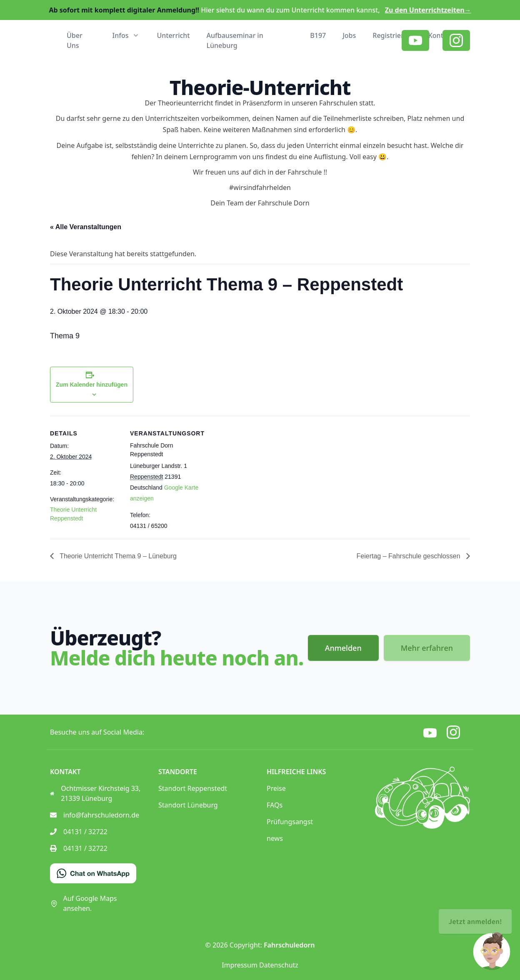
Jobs (349, 35)
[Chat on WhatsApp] (93, 873)
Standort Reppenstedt (193, 788)
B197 (318, 35)
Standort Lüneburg (188, 805)
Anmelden (343, 648)
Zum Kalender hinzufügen (92, 385)
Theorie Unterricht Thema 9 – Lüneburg (117, 556)
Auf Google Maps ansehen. (83, 903)
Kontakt (441, 35)
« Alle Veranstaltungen (86, 227)
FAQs (275, 805)
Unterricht (173, 35)
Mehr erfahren (427, 648)
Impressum (240, 965)
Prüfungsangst (290, 822)
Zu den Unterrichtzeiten (428, 10)
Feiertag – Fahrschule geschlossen (409, 556)
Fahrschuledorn (289, 945)
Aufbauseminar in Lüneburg (235, 40)
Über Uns (75, 40)
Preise (276, 788)
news (275, 838)
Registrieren (392, 35)
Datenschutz (279, 965)
